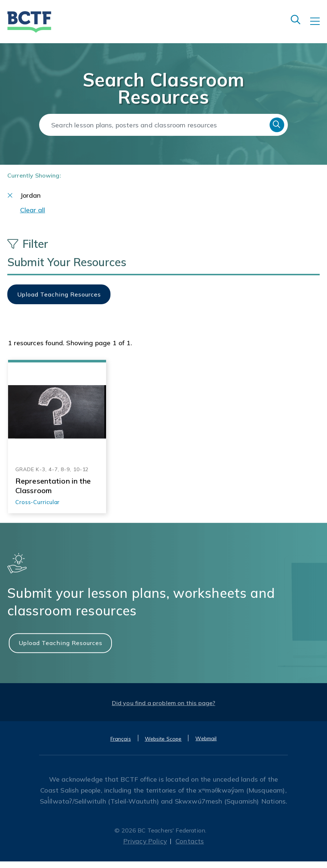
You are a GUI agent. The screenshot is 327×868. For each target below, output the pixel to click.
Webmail (206, 745)
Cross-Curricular (37, 509)
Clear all (33, 216)
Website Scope (163, 745)
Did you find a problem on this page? (164, 709)
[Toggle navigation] (319, 26)
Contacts (190, 848)
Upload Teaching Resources (61, 649)
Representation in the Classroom (53, 492)
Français (121, 745)
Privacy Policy (145, 848)
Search (277, 125)
